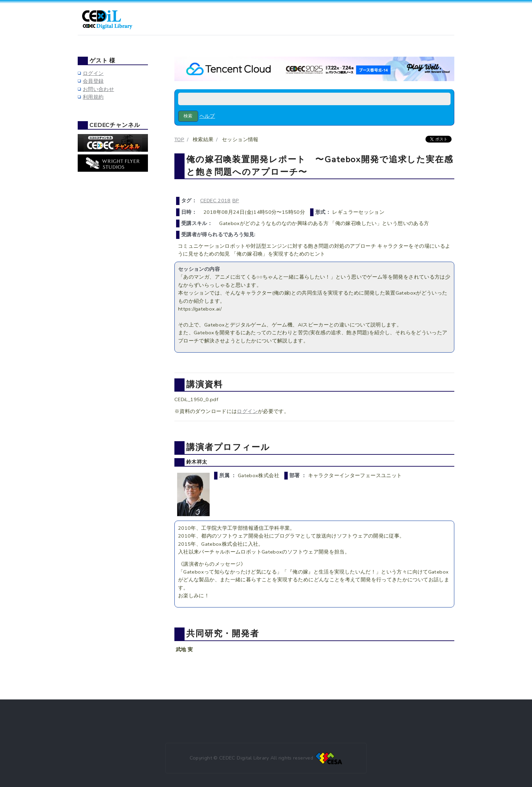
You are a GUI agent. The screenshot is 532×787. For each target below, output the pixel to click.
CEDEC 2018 (215, 201)
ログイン (247, 411)
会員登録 (93, 81)
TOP (179, 139)
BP (236, 201)
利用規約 (93, 97)
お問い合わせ (98, 89)
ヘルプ (207, 116)
